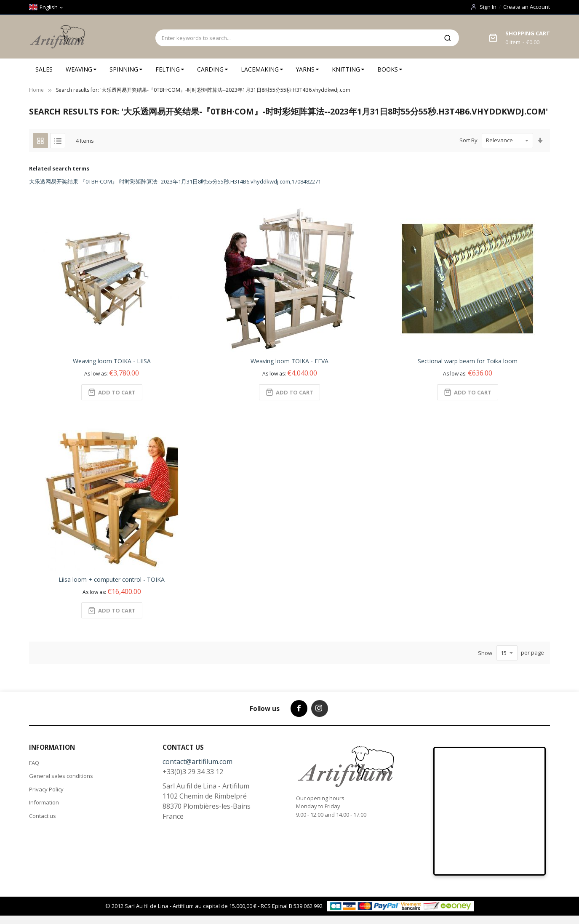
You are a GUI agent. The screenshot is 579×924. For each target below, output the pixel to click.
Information (44, 802)
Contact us (43, 816)
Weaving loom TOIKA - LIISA (112, 361)
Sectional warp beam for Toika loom (468, 361)
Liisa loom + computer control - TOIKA (112, 579)
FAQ (34, 763)
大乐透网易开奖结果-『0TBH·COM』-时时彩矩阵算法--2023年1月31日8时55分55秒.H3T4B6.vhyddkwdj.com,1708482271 (175, 181)
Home (36, 90)
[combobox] (296, 38)
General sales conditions (61, 776)
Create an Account (527, 7)
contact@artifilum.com (197, 762)
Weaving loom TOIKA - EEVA (289, 361)
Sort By (468, 140)
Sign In (488, 7)
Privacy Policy (46, 789)
